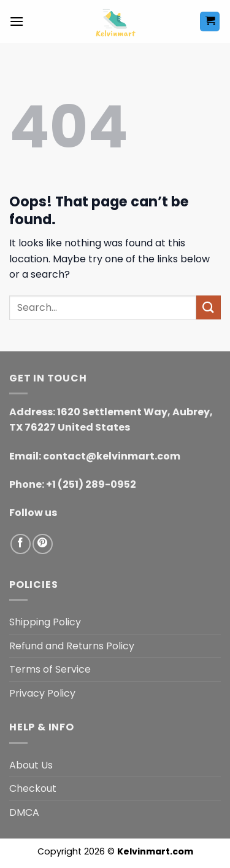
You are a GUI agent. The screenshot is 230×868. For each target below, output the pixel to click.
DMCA (24, 812)
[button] (17, 21)
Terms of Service (50, 669)
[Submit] (209, 307)
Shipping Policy (45, 622)
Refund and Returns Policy (72, 646)
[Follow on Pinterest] (43, 544)
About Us (31, 765)
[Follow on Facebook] (21, 544)
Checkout (33, 788)
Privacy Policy (42, 693)
